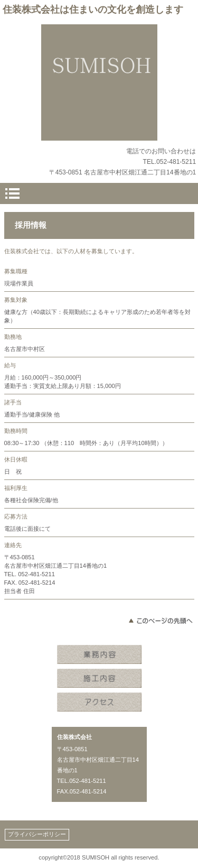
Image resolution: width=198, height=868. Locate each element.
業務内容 (99, 655)
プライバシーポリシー (37, 834)
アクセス (99, 703)
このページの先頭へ (160, 621)
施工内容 (99, 679)
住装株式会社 (99, 82)
